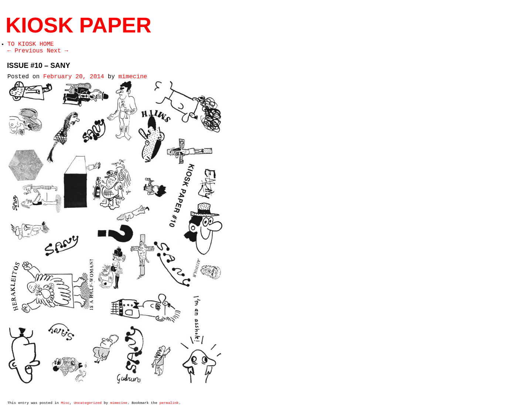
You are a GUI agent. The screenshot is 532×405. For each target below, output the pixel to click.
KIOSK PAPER (79, 25)
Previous (25, 51)
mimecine (133, 77)
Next (57, 51)
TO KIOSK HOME (31, 44)
